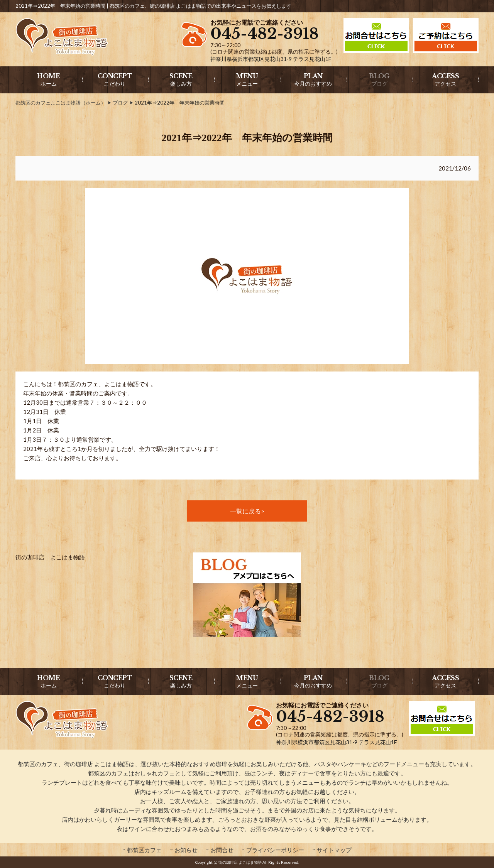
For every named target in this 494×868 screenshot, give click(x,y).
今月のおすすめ (313, 79)
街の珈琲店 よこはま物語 (50, 557)
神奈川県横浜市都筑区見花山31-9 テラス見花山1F (271, 59)
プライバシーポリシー (275, 850)
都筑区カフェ (144, 850)
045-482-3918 (265, 34)
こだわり (115, 79)
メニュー (247, 79)
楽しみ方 (181, 79)
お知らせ (186, 850)
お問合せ (222, 850)
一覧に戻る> (247, 511)
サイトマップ (334, 850)
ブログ (379, 79)
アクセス (445, 79)
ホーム (48, 79)
